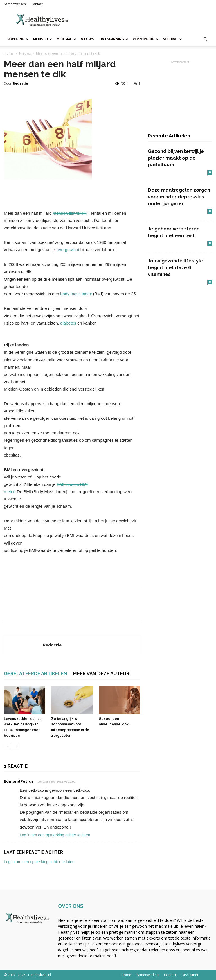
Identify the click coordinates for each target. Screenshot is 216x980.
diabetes (68, 323)
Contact (37, 4)
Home (9, 53)
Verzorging (146, 39)
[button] (205, 39)
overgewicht (68, 250)
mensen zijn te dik (69, 213)
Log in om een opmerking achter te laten (55, 835)
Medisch (43, 39)
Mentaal (66, 39)
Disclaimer (190, 975)
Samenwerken (15, 4)
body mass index (77, 294)
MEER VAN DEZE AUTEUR (101, 673)
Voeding (173, 39)
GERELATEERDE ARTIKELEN (36, 673)
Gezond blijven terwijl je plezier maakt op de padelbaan (176, 158)
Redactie (20, 83)
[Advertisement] (146, 20)
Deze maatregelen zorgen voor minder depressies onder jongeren (179, 197)
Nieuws (87, 39)
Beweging (18, 39)
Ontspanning (114, 39)
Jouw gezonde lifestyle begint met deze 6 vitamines (175, 267)
